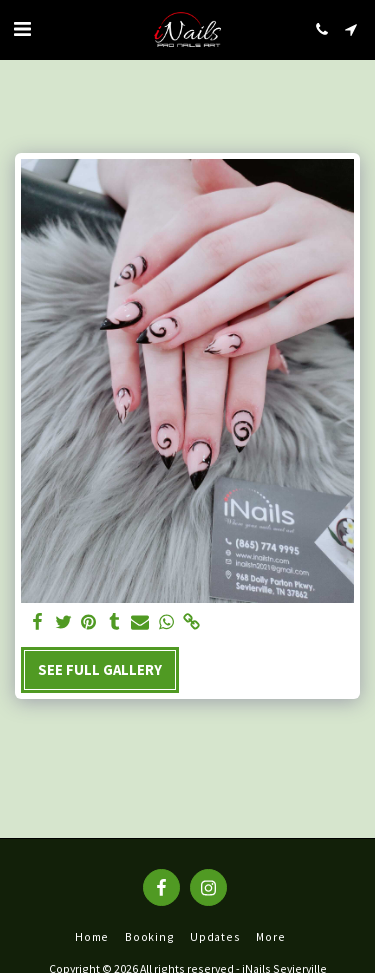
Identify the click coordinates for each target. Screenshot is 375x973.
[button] (22, 28)
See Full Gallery (100, 670)
